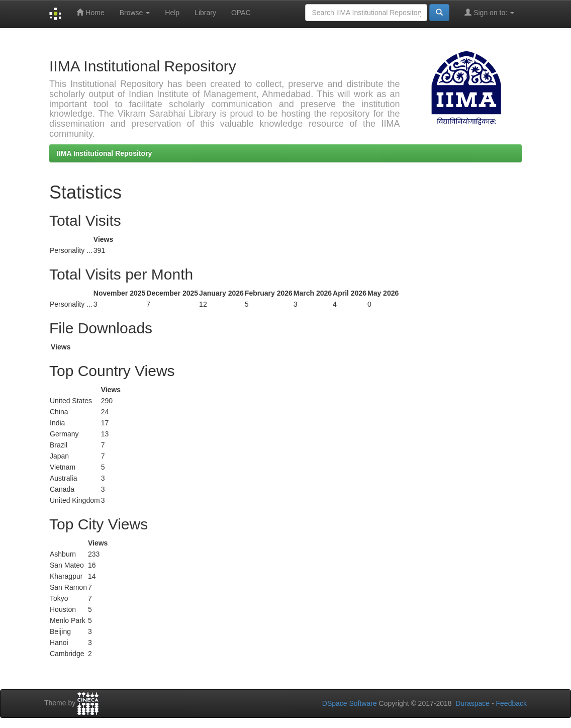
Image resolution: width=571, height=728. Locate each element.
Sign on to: (489, 12)
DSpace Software (350, 703)
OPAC (241, 13)
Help (172, 13)
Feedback (511, 703)
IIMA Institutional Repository (104, 153)
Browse (135, 13)
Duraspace (472, 703)
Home (90, 12)
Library (205, 13)
